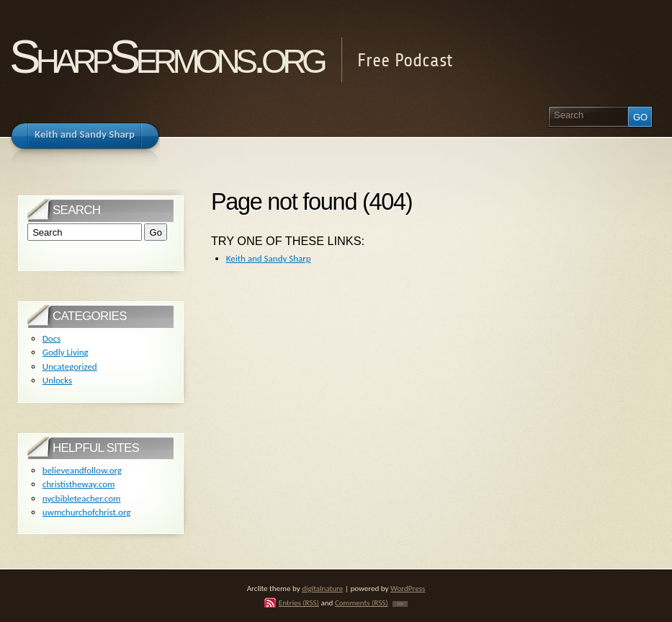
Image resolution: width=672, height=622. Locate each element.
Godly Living (66, 352)
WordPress (408, 588)
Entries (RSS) (299, 603)
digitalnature (322, 588)
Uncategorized (70, 366)
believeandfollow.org (82, 470)
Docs (51, 338)
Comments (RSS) (362, 603)
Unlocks (57, 380)
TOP (400, 604)
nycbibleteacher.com (82, 498)
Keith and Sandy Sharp (269, 258)
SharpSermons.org (166, 57)
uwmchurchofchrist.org (87, 512)
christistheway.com (79, 484)
